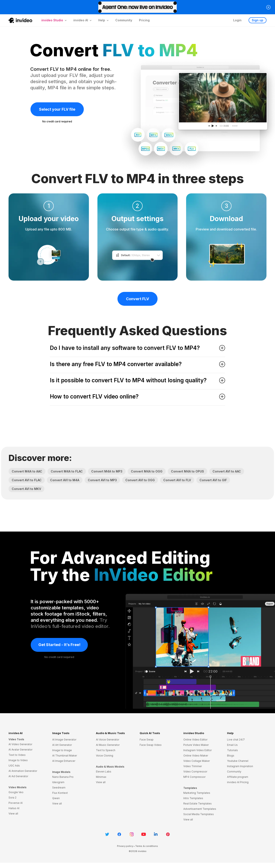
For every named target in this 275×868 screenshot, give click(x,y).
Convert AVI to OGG (140, 480)
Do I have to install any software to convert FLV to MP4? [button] (137, 348)
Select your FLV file (57, 109)
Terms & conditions (147, 846)
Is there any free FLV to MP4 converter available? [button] (137, 364)
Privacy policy (125, 846)
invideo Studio (194, 733)
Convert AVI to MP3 (102, 480)
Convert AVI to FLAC (27, 480)
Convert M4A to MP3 (107, 471)
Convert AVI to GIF (213, 480)
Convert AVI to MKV (26, 489)
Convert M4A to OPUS (187, 471)
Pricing (144, 20)
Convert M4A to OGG (147, 471)
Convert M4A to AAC (27, 471)
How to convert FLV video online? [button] (137, 396)
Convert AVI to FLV (177, 480)
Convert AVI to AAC (227, 471)
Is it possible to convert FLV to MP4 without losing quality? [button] (137, 380)
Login (237, 20)
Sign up (258, 20)
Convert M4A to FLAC (67, 471)
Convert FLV (137, 299)
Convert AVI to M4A (65, 480)
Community (124, 20)
